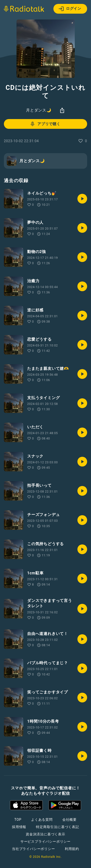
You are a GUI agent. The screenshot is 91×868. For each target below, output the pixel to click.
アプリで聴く (45, 124)
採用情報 (19, 827)
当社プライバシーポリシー (33, 849)
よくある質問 (42, 820)
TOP (18, 820)
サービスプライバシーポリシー (45, 841)
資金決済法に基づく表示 (45, 834)
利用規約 (72, 849)
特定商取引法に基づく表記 (58, 827)
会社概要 (70, 820)
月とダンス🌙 (39, 110)
